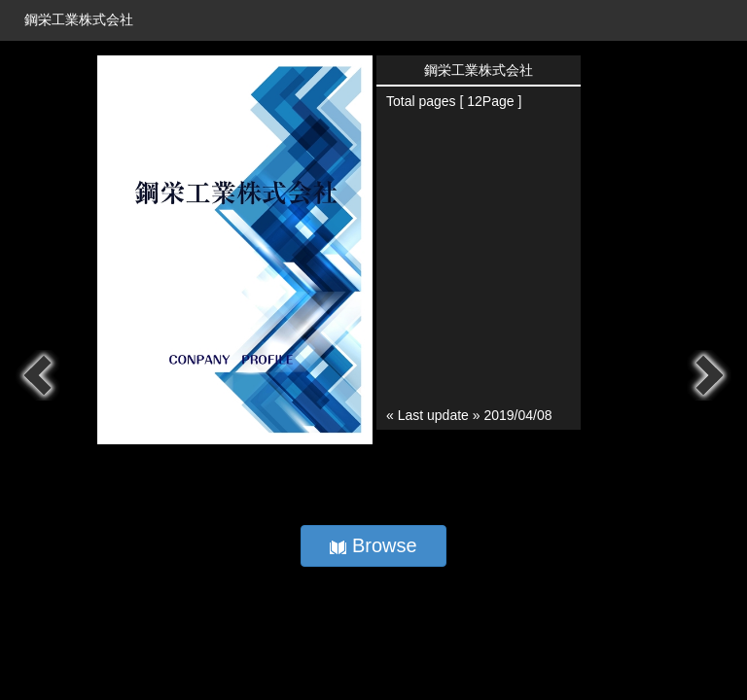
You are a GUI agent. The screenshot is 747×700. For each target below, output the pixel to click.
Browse (373, 545)
